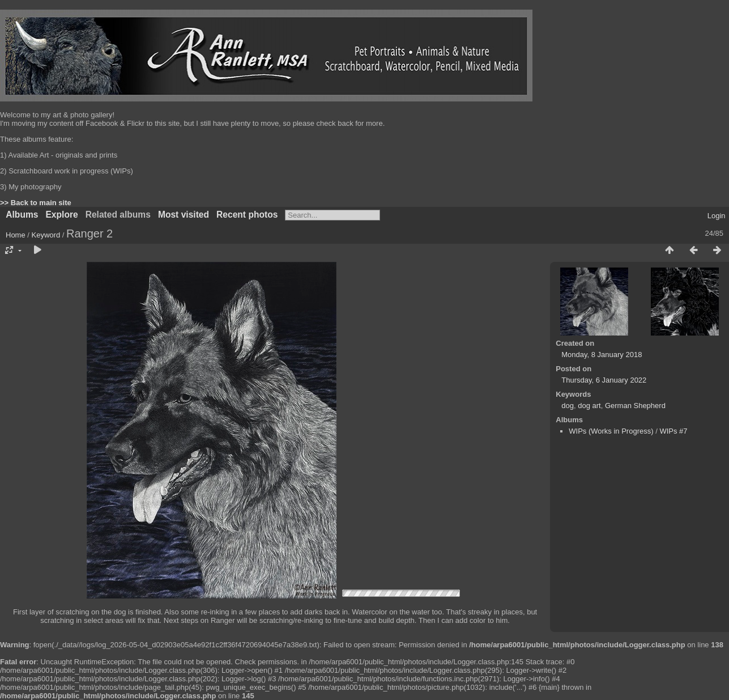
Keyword (46, 235)
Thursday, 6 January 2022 (604, 380)
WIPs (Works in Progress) (611, 431)
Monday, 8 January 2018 (602, 355)
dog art (589, 406)
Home (16, 235)
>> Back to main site (36, 203)
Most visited (184, 215)
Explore (61, 215)
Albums (22, 215)
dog (568, 406)
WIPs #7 (673, 431)
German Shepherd (635, 406)
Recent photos (247, 215)
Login (717, 216)
